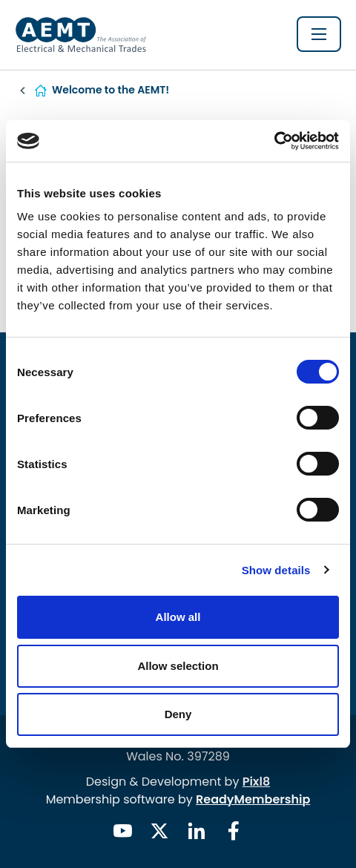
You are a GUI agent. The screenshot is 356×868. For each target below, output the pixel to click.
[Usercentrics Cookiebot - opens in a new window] (274, 141)
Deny (178, 714)
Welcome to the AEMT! (111, 90)
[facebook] (234, 831)
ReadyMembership (253, 799)
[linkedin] (197, 831)
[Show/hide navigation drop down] (319, 34)
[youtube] (122, 831)
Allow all (178, 617)
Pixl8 (257, 782)
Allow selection (178, 666)
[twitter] (159, 831)
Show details (276, 570)
